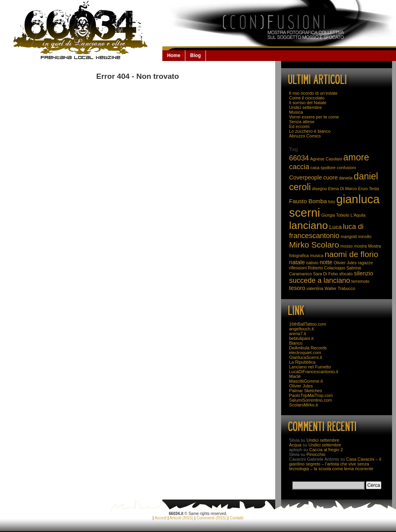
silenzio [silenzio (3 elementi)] (364, 273)
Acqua (295, 445)
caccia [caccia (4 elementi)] (299, 167)
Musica (296, 112)
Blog (195, 55)
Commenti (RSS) (211, 518)
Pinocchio (316, 454)
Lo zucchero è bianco (310, 131)
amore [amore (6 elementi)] (356, 157)
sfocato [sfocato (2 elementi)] (346, 274)
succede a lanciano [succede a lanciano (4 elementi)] (320, 280)
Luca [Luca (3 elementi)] (335, 227)
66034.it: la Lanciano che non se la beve (81, 30)
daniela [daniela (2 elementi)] (346, 178)
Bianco (296, 343)
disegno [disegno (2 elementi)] (319, 189)
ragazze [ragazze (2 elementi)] (366, 263)
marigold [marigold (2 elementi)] (349, 236)
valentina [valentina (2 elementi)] (315, 288)
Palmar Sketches (306, 391)
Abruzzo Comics (305, 136)
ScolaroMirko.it (304, 405)
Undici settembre (306, 107)
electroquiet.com (305, 353)
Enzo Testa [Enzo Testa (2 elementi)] (368, 189)
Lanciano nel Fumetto (310, 367)
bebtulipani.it (301, 338)
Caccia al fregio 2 (326, 450)
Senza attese (302, 122)
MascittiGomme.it (306, 381)
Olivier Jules (301, 386)
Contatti (236, 518)
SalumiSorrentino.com (310, 400)
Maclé (295, 376)
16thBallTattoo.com (308, 324)
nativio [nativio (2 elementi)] (312, 263)
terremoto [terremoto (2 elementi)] (360, 281)
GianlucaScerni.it (306, 357)
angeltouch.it (301, 329)
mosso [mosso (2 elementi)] (346, 246)
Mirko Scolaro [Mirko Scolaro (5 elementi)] (314, 245)
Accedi (160, 518)
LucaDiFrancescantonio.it (314, 372)
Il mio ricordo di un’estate (313, 93)
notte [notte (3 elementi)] (326, 262)
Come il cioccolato (307, 98)
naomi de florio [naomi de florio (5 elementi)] (352, 254)
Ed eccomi (299, 126)
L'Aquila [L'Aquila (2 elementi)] (358, 215)
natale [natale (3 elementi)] (297, 262)
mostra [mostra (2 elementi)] (361, 246)
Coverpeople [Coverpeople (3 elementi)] (306, 177)
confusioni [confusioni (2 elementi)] (346, 168)
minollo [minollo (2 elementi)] (365, 236)
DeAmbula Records (308, 348)
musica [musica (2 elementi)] (317, 256)
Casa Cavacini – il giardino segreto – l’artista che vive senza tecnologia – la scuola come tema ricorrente (335, 464)
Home (174, 55)
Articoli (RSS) (181, 518)
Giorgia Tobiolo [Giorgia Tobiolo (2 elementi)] (335, 215)
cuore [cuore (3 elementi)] (330, 177)
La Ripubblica (302, 362)
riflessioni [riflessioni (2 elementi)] (298, 268)
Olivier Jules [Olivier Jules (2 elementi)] (345, 263)
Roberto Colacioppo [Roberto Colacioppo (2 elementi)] (326, 268)
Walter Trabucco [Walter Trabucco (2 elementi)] (340, 288)
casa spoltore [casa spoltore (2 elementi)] (323, 168)
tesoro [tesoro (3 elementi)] (297, 288)
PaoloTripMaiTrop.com (311, 395)
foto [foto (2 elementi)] (331, 202)
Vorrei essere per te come (314, 117)
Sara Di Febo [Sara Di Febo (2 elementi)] (326, 274)
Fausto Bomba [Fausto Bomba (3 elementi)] (308, 201)
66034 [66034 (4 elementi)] (299, 158)
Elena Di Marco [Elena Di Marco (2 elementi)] (342, 189)
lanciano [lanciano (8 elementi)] (308, 225)
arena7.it (298, 334)
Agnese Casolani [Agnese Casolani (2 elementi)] (326, 159)
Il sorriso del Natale (308, 103)
